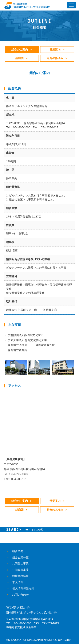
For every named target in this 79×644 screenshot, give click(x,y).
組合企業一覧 (20, 557)
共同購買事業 (20, 570)
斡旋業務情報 (20, 576)
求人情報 (18, 582)
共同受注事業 (20, 564)
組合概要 (18, 551)
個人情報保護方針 (23, 588)
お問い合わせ (20, 595)
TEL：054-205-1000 (19, 623)
